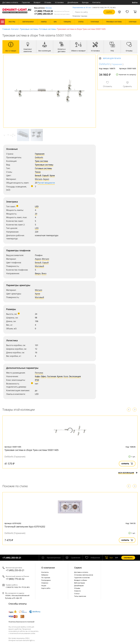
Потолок (39, 373)
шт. (109, 558)
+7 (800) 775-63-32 (52, 11)
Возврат (37, 2)
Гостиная (52, 376)
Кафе (37, 376)
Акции (44, 586)
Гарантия (26, 2)
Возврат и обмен (81, 580)
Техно (38, 172)
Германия (40, 154)
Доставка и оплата (10, 2)
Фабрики (45, 575)
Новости (77, 591)
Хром (52, 175)
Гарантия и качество (82, 578)
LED (37, 206)
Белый (38, 175)
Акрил (46, 179)
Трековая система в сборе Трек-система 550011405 (32, 450)
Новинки (45, 583)
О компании (48, 568)
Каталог (2, 22)
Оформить (128, 558)
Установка (59, 2)
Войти (135, 2)
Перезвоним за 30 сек (82, 8)
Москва (49, 8)
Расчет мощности (46, 183)
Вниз (44, 273)
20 (36, 214)
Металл (38, 179)
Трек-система (41, 161)
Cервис (78, 568)
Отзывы (48, 2)
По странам (46, 578)
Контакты (96, 2)
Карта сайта (46, 588)
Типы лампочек (80, 596)
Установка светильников (84, 575)
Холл (66, 376)
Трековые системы (29, 29)
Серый (45, 175)
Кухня (60, 376)
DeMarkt (39, 157)
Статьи (77, 594)
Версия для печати (112, 58)
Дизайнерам (73, 2)
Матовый (39, 266)
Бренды (85, 2)
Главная (6, 29)
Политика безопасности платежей (21, 622)
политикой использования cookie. (23, 633)
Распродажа (46, 580)
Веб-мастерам (80, 583)
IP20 (37, 380)
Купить (127, 464)
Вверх (38, 273)
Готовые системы (47, 29)
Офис (43, 376)
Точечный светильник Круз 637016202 (25, 527)
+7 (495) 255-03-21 (52, 14)
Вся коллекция (128, 473)
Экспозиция (75, 376)
